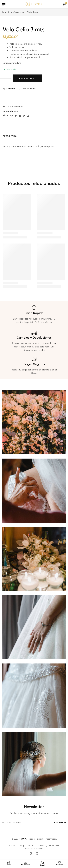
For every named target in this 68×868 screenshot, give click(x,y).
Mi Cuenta (25, 865)
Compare (11, 89)
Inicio (7, 12)
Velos (16, 12)
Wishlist (59, 865)
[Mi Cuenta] (25, 862)
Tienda (8, 865)
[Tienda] (8, 862)
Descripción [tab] (10, 136)
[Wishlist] (59, 862)
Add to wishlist (29, 89)
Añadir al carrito (27, 78)
